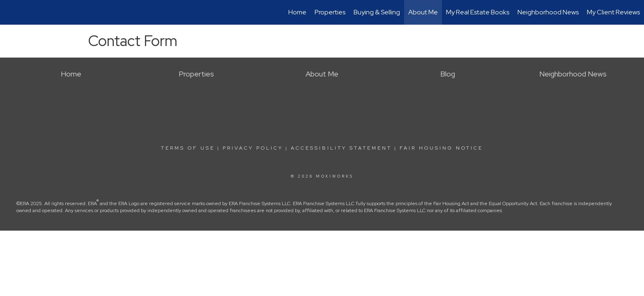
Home (297, 12)
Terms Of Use (188, 148)
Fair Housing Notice (441, 148)
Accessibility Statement (341, 148)
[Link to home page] (10, 12)
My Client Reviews (613, 12)
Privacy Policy (253, 148)
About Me (423, 12)
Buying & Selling (377, 12)
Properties (330, 12)
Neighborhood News (548, 12)
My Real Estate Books (478, 12)
